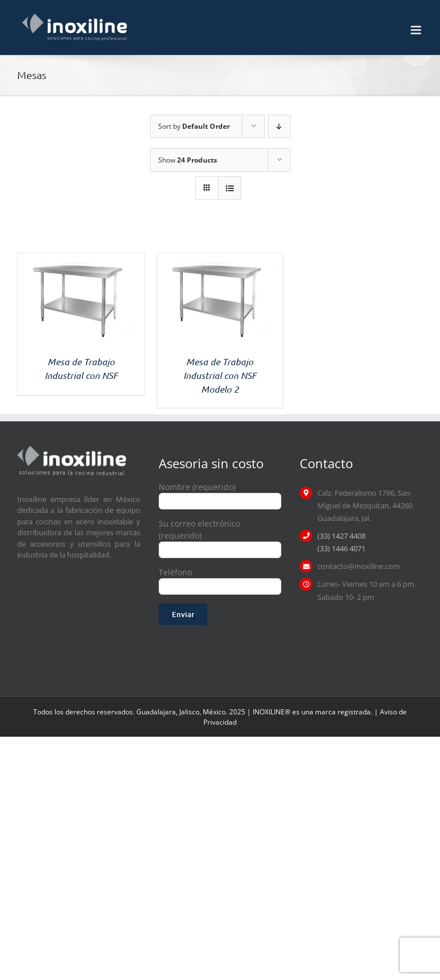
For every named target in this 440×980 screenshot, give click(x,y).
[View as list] (229, 188)
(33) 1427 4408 (341, 536)
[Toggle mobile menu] (417, 30)
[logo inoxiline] (72, 450)
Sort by (194, 126)
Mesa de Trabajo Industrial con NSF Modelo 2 (220, 375)
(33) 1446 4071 (341, 548)
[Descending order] (279, 126)
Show (188, 160)
